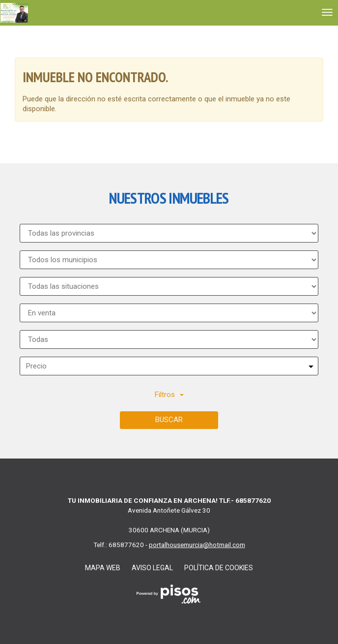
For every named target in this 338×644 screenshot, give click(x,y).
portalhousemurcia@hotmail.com (197, 545)
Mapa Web (103, 568)
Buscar (169, 420)
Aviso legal (152, 568)
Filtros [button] (169, 395)
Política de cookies (219, 568)
